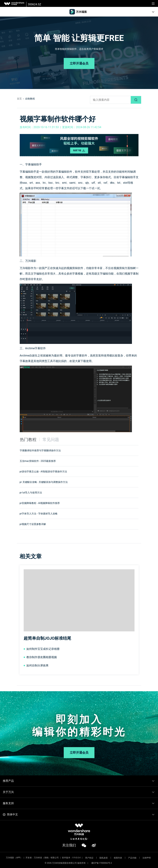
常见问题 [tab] (51, 440)
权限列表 (118, 858)
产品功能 (132, 858)
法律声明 (147, 858)
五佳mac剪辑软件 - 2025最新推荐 (38, 461)
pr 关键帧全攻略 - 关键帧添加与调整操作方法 (44, 482)
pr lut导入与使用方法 (31, 493)
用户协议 (89, 858)
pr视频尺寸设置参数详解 (33, 524)
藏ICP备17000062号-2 (102, 863)
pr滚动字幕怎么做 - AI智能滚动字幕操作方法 (43, 472)
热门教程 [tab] (28, 440)
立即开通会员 (79, 63)
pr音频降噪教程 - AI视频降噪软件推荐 (40, 503)
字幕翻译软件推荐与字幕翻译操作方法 (40, 450)
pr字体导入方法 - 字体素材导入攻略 (39, 514)
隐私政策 (104, 858)
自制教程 (30, 99)
